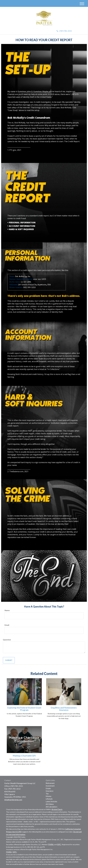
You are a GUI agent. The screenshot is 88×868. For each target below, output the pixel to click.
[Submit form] (9, 660)
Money (49, 796)
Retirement (50, 783)
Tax (47, 794)
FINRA (51, 844)
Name (7, 610)
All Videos (50, 804)
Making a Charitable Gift (24, 756)
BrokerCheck (57, 809)
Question (7, 640)
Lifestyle (49, 799)
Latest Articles (51, 801)
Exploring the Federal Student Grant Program (24, 709)
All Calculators (52, 807)
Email (7, 625)
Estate (48, 788)
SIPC (59, 844)
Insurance (49, 791)
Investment (50, 786)
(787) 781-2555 (64, 31)
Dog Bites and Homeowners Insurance (64, 709)
